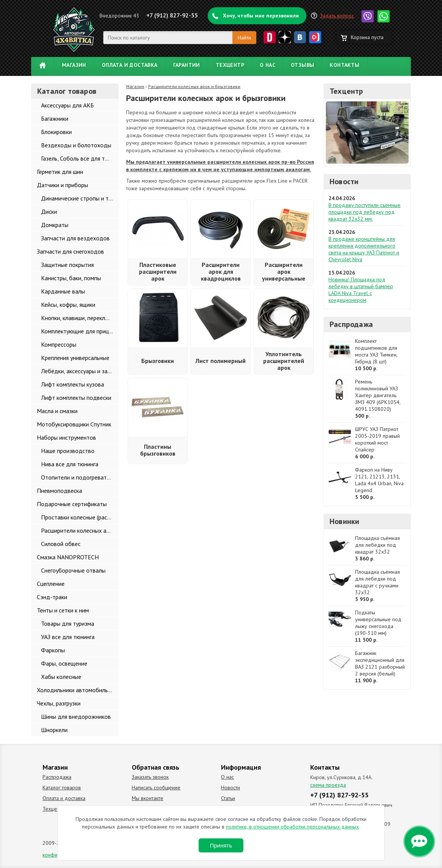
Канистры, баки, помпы (71, 278)
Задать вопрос (337, 16)
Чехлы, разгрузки (59, 703)
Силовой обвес (61, 544)
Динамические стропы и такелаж (80, 198)
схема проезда (328, 785)
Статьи (228, 798)
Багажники (55, 118)
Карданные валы (63, 291)
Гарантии (187, 65)
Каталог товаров (62, 788)
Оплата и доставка (130, 65)
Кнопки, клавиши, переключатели (80, 318)
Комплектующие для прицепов (80, 331)
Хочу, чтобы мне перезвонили (261, 16)
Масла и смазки (57, 411)
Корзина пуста (367, 37)
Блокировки (56, 132)
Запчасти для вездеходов (75, 238)
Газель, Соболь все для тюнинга (80, 158)
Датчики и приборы (62, 185)
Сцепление (51, 584)
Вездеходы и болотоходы (76, 145)
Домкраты (55, 225)
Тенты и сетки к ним (63, 610)
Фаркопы (53, 650)
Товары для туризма (68, 623)
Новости (344, 181)
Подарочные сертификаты (72, 504)
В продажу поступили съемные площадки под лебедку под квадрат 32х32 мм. (365, 212)
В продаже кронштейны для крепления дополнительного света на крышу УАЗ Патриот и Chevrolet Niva (364, 249)
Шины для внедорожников (76, 716)
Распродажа (351, 324)
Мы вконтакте (148, 798)
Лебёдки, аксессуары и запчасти (80, 371)
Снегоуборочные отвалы (73, 570)
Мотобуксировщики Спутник (74, 424)
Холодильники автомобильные (77, 690)
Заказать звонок (150, 777)
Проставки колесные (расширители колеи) (80, 517)
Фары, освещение (64, 663)
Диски (49, 211)
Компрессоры (59, 344)
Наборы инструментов (66, 437)
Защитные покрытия (67, 265)
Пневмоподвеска (59, 491)
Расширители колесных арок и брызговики (80, 530)
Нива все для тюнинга (70, 464)
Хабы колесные (61, 677)
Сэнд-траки (52, 597)
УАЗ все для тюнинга (68, 637)
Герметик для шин (60, 172)
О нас (268, 65)
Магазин (74, 65)
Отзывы (302, 65)
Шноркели (54, 730)
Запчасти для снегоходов (70, 251)
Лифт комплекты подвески (76, 398)
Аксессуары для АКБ (67, 105)
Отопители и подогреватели (78, 477)
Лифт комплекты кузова (73, 384)
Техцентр (230, 65)
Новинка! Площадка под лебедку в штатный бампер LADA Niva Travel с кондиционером (361, 290)
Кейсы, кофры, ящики (68, 305)
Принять (221, 845)
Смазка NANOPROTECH (68, 557)
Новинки (344, 521)
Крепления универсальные (75, 358)
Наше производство (68, 451)
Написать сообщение (156, 788)
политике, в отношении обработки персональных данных (292, 827)
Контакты (344, 65)
